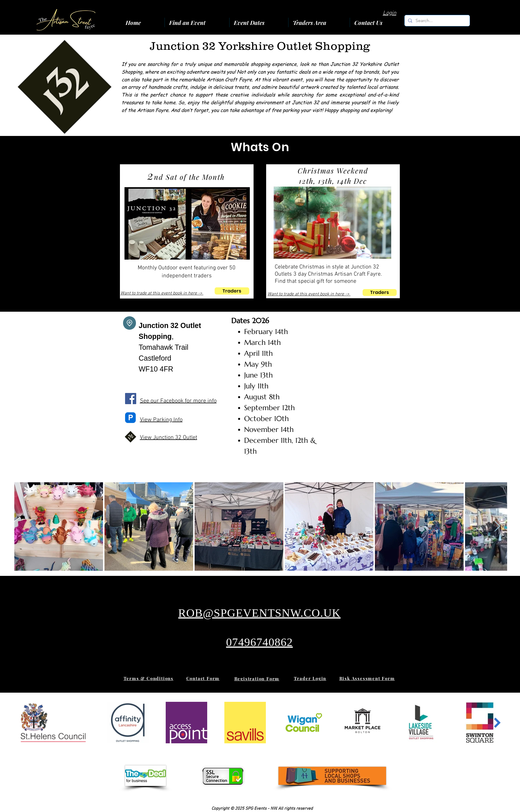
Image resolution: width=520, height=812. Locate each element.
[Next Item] (497, 526)
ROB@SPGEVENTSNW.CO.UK (259, 613)
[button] (319, 22)
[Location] (129, 323)
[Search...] (437, 21)
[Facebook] (131, 399)
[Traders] (232, 291)
